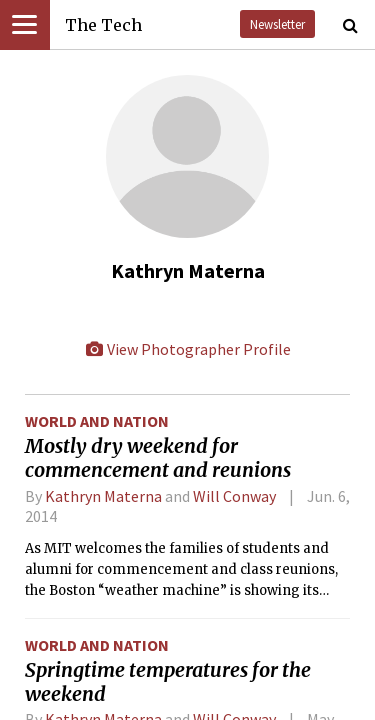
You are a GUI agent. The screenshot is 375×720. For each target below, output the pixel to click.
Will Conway (234, 496)
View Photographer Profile (188, 349)
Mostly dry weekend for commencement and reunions (158, 458)
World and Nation (97, 421)
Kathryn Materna (103, 496)
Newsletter (277, 24)
